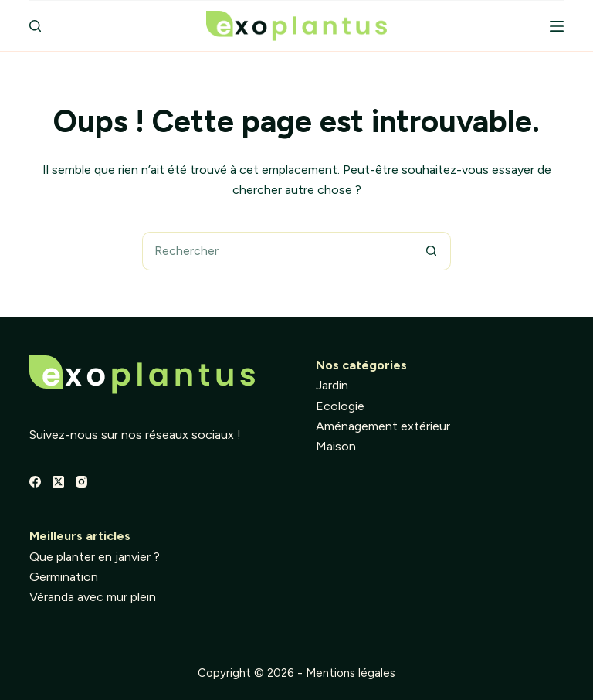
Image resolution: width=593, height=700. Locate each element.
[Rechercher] (35, 26)
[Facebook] (35, 482)
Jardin (332, 385)
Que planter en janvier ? (95, 557)
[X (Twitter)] (58, 482)
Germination (64, 577)
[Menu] (557, 26)
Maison (336, 446)
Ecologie (340, 406)
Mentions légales (351, 673)
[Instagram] (81, 482)
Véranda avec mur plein (93, 597)
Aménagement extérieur (383, 426)
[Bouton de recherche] (432, 251)
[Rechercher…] (277, 251)
